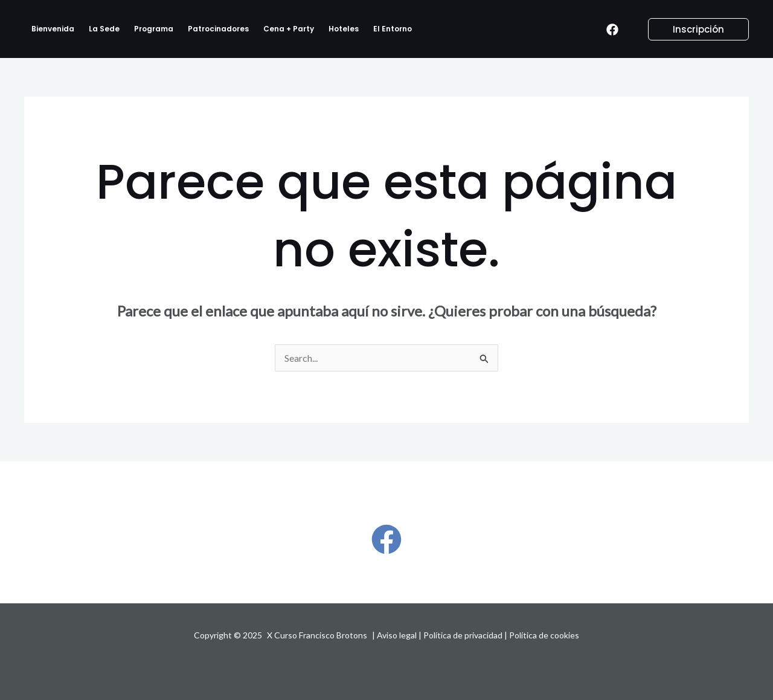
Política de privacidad (463, 635)
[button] (691, 29)
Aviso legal (397, 635)
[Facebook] (612, 30)
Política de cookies (544, 635)
